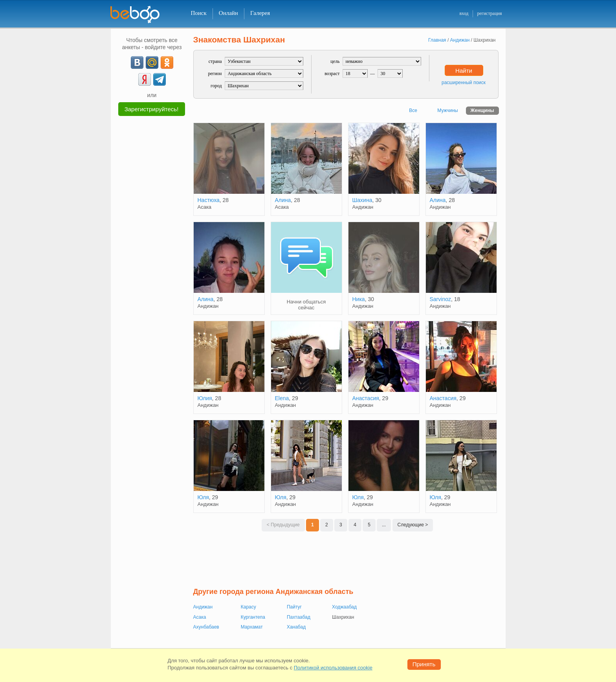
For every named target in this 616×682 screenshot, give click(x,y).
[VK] (137, 63)
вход (464, 13)
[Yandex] (145, 79)
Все (413, 110)
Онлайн (228, 13)
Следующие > (413, 525)
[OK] (167, 63)
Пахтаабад (299, 617)
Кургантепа (253, 617)
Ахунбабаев (206, 627)
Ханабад (296, 627)
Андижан (203, 607)
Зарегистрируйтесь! (152, 109)
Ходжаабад (344, 607)
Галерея (260, 13)
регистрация (489, 13)
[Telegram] (159, 79)
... (384, 525)
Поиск (199, 13)
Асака (200, 617)
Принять (424, 664)
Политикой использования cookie (333, 668)
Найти (464, 71)
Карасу (248, 607)
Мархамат (252, 627)
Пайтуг (294, 607)
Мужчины (447, 110)
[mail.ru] (152, 63)
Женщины (482, 110)
